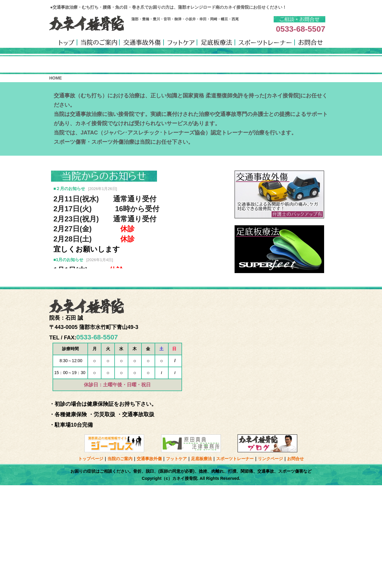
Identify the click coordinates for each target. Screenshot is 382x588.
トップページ (91, 562)
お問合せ (295, 562)
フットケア (176, 562)
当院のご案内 (120, 562)
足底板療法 (201, 562)
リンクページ (270, 562)
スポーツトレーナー (235, 562)
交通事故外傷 (149, 562)
